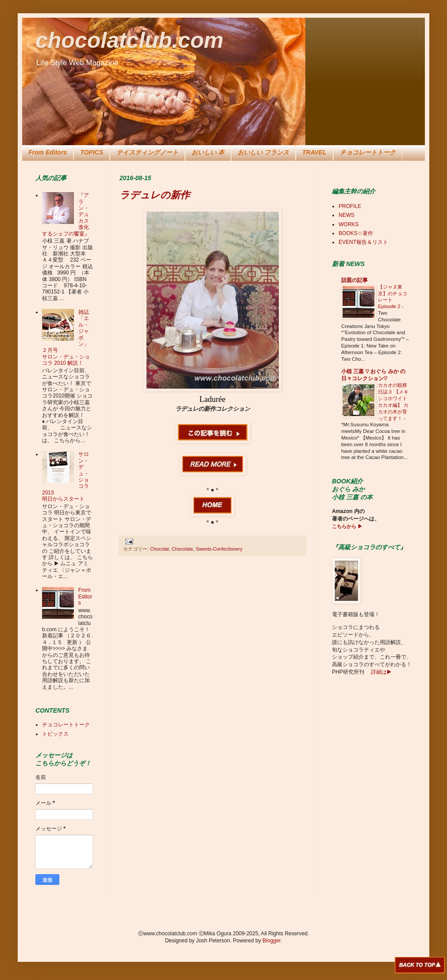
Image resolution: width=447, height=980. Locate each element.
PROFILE (350, 206)
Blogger (272, 941)
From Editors (48, 152)
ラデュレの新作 (155, 195)
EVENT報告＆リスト (363, 242)
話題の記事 (355, 280)
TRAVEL (314, 152)
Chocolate (183, 549)
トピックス (55, 734)
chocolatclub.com (129, 40)
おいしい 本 (208, 152)
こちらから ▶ (347, 526)
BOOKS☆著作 (356, 233)
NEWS (347, 215)
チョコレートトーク (368, 152)
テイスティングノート (147, 152)
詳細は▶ (381, 672)
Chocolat (160, 549)
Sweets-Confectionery (219, 549)
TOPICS (92, 152)
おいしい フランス (263, 152)
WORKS (349, 224)
